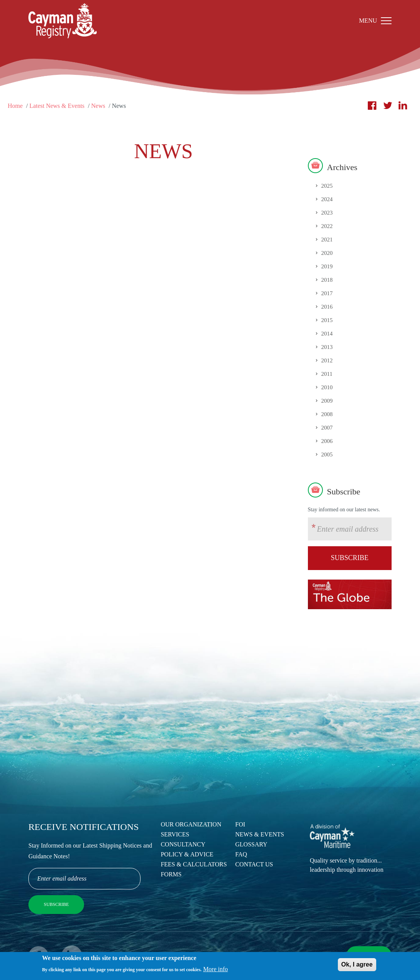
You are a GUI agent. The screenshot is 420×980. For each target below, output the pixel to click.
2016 (327, 307)
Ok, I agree (357, 967)
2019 (327, 266)
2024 (327, 199)
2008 (327, 414)
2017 (327, 293)
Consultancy (183, 844)
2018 (327, 280)
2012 (327, 360)
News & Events (260, 834)
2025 (327, 186)
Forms (171, 874)
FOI (240, 824)
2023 (327, 213)
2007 (327, 428)
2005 (327, 454)
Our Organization (191, 824)
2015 (327, 320)
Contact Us (254, 864)
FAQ (241, 854)
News (98, 106)
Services (175, 834)
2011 (327, 374)
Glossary (251, 844)
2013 (327, 347)
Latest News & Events (57, 106)
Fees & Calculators (194, 864)
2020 (327, 253)
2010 (327, 387)
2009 (327, 401)
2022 (327, 226)
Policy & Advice (187, 854)
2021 (327, 240)
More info (215, 971)
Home (15, 106)
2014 (327, 334)
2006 (327, 441)
